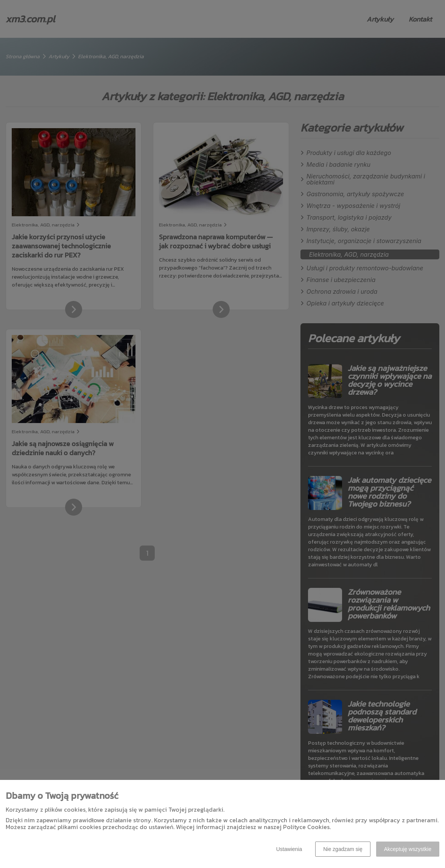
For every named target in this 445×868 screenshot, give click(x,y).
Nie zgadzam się (343, 849)
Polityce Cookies (306, 827)
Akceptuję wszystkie (408, 849)
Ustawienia (289, 849)
